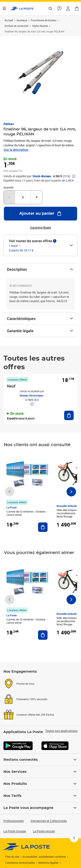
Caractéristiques (40, 318)
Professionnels (14, 821)
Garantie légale (40, 331)
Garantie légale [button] (41, 228)
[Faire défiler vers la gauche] (10, 492)
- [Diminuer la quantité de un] (9, 197)
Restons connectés (40, 760)
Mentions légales (48, 863)
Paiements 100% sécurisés (32, 699)
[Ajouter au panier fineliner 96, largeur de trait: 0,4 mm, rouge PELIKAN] (40, 214)
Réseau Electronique (31, 395)
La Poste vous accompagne (40, 808)
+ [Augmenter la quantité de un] (37, 197)
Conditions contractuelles (20, 863)
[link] (27, 847)
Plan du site (12, 857)
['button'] (22, 9)
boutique (22, 20)
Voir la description (16, 150)
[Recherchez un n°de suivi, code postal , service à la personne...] (50, 9)
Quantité (8, 187)
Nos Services (40, 772)
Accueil (9, 20)
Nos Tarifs (40, 796)
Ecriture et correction (17, 26)
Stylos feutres (40, 26)
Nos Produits (40, 784)
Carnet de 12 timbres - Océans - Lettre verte (27, 513)
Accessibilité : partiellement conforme (44, 857)
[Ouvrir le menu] (4, 9)
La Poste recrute (44, 831)
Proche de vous (25, 684)
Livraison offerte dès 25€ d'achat (35, 715)
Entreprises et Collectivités (49, 821)
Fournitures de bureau (44, 20)
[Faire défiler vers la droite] (71, 492)
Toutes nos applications (61, 731)
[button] (68, 9)
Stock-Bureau (42, 176)
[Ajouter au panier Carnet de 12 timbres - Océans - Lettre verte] (43, 527)
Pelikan (9, 124)
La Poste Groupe (15, 831)
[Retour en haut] (74, 838)
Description (40, 269)
